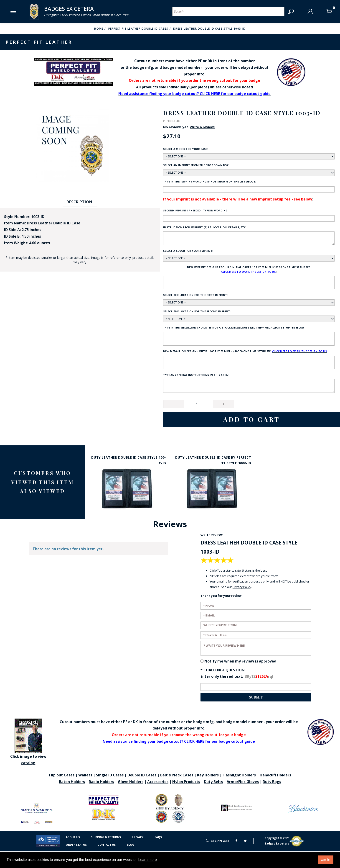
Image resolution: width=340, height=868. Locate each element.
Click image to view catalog (28, 742)
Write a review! (202, 127)
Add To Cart (252, 419)
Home (99, 29)
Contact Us (107, 845)
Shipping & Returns (106, 837)
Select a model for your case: (185, 149)
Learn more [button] (147, 860)
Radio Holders (101, 782)
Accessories (158, 782)
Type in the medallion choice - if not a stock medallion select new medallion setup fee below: (234, 327)
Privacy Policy (242, 587)
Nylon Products (186, 782)
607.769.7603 (217, 841)
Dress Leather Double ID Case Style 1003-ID (209, 29)
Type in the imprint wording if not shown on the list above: (209, 181)
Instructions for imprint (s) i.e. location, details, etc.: (205, 227)
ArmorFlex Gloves (243, 782)
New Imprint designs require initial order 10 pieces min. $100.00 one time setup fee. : (249, 270)
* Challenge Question (223, 670)
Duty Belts (213, 782)
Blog (130, 845)
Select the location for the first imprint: (195, 295)
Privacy (138, 837)
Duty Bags (272, 782)
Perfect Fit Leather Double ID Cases (138, 29)
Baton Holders (72, 782)
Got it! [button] (325, 860)
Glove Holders (131, 782)
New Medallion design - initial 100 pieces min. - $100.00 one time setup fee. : (245, 351)
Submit (256, 697)
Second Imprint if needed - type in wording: (196, 210)
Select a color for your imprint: (188, 251)
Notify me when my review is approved (240, 661)
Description (79, 202)
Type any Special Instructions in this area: (196, 375)
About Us (73, 837)
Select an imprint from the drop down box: (196, 165)
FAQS (158, 837)
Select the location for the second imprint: (197, 311)
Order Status (76, 845)
